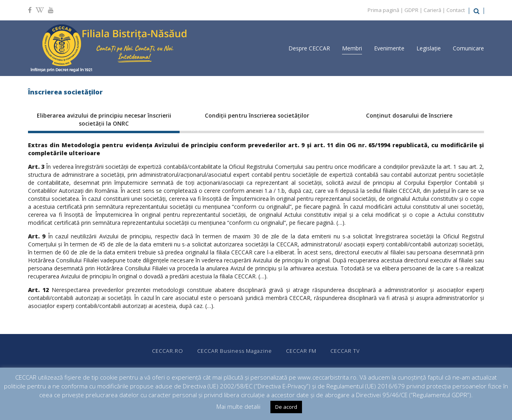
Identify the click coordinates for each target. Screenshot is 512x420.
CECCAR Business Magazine (235, 351)
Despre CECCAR (309, 48)
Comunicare (468, 48)
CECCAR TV (345, 351)
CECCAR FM (301, 351)
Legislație (429, 48)
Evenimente (389, 48)
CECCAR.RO (168, 351)
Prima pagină (383, 10)
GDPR (411, 10)
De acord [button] (286, 407)
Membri (352, 48)
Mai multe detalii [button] (238, 406)
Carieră (432, 10)
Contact (456, 10)
